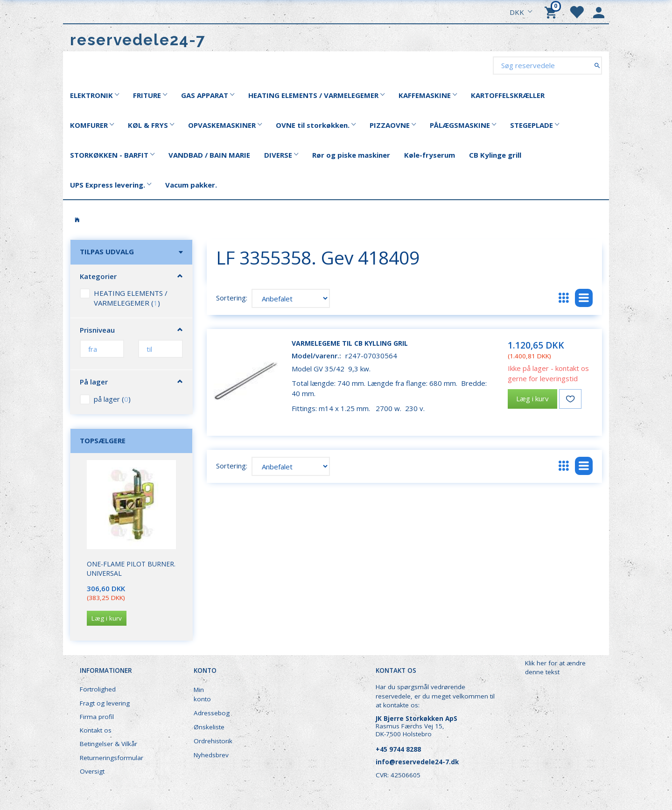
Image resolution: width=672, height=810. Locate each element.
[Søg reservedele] (597, 65)
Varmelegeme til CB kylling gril (350, 343)
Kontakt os (96, 730)
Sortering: (232, 298)
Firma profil (97, 717)
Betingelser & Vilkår (108, 744)
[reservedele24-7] (138, 40)
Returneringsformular (112, 758)
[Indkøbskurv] (552, 12)
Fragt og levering (105, 703)
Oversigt (92, 771)
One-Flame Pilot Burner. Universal (131, 569)
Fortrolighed (98, 689)
